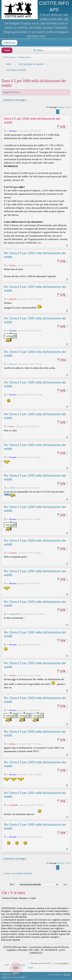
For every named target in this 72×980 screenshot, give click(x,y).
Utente (7, 50)
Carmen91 (14, 805)
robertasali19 (15, 614)
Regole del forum (11, 92)
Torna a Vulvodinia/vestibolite (18, 873)
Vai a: (12, 884)
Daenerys (13, 364)
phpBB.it (22, 977)
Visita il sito (9, 43)
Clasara (12, 675)
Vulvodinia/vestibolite (16, 70)
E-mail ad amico (10, 57)
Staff (7, 965)
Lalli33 (12, 488)
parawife (13, 299)
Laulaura (13, 553)
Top (67, 246)
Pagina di (64, 107)
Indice (9, 64)
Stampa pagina (25, 57)
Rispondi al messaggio (15, 100)
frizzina (12, 265)
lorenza (12, 744)
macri (12, 426)
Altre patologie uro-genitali (31, 64)
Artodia (67, 974)
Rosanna (13, 131)
